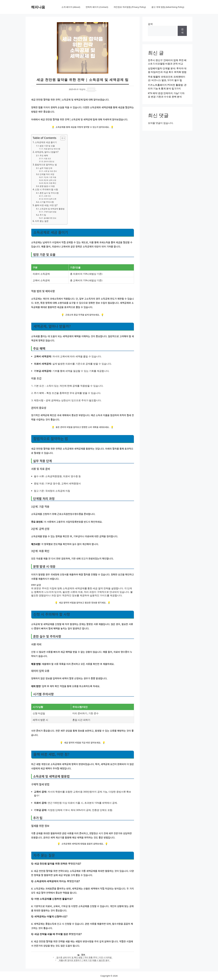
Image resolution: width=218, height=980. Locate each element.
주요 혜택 (44, 155)
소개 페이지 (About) (71, 7)
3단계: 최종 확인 (50, 183)
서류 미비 (47, 196)
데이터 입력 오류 (50, 199)
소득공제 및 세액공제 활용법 (52, 209)
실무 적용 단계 (46, 168)
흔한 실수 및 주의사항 (49, 193)
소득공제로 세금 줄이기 (46, 142)
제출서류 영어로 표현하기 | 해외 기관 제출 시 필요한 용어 (84, 960)
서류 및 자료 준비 (50, 171)
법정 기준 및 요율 (47, 146)
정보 (83, 955)
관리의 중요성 (49, 161)
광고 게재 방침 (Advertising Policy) (168, 7)
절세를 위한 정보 (50, 218)
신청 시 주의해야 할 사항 (46, 189)
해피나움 (38, 7)
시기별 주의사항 (47, 202)
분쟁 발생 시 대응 (47, 186)
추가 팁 (43, 215)
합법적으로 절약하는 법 (46, 165)
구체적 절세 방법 (50, 212)
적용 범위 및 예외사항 (52, 149)
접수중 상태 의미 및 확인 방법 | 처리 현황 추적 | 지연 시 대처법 (84, 957)
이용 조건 (47, 159)
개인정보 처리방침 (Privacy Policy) (130, 7)
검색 (150, 24)
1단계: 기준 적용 (50, 177)
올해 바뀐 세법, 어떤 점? (46, 205)
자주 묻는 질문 (42, 221)
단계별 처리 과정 (47, 174)
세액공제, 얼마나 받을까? (47, 152)
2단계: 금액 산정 (50, 180)
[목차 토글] (61, 138)
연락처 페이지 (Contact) (97, 7)
